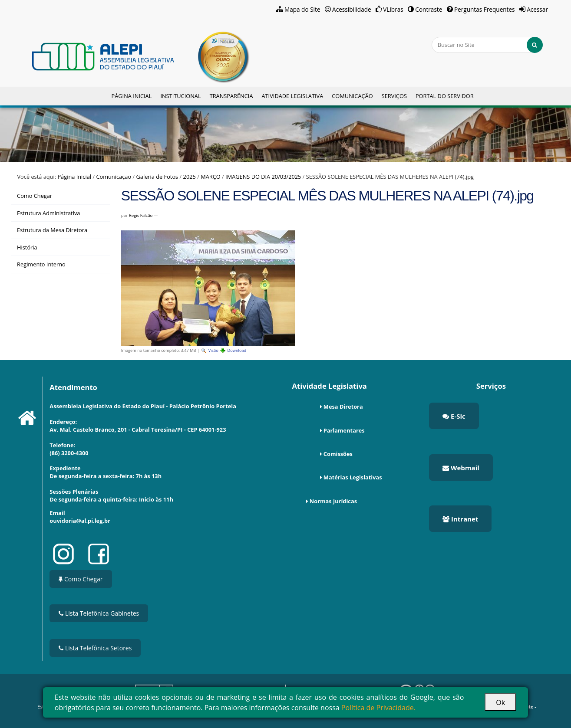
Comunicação (352, 96)
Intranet (460, 519)
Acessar (537, 9)
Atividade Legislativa (292, 96)
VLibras (393, 9)
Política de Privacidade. (378, 708)
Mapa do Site (302, 9)
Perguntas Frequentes (485, 9)
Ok (500, 702)
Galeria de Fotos (157, 177)
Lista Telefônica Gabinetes (99, 613)
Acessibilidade (352, 9)
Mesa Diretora (343, 407)
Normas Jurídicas (333, 501)
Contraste (429, 9)
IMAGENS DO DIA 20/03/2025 (263, 177)
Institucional (180, 96)
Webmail (461, 468)
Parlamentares (344, 430)
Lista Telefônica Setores (95, 648)
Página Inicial (131, 96)
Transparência (231, 96)
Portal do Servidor (445, 96)
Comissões (338, 454)
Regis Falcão (141, 215)
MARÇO (211, 177)
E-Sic (454, 416)
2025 (190, 177)
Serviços (394, 96)
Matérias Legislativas (353, 477)
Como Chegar (81, 579)
